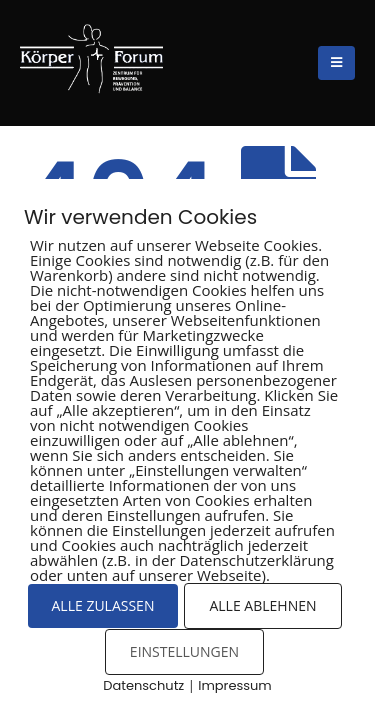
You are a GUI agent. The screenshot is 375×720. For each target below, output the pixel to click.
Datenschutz (143, 685)
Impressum (235, 685)
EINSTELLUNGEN (184, 651)
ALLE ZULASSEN (103, 605)
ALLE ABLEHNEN (262, 605)
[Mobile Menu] (336, 63)
